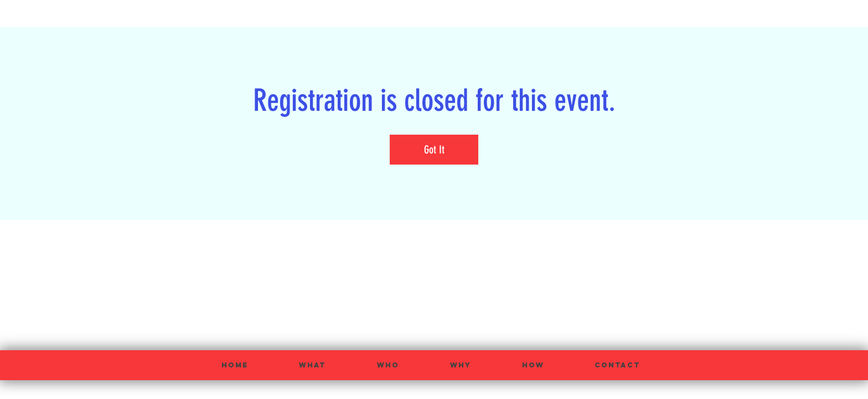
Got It (434, 150)
